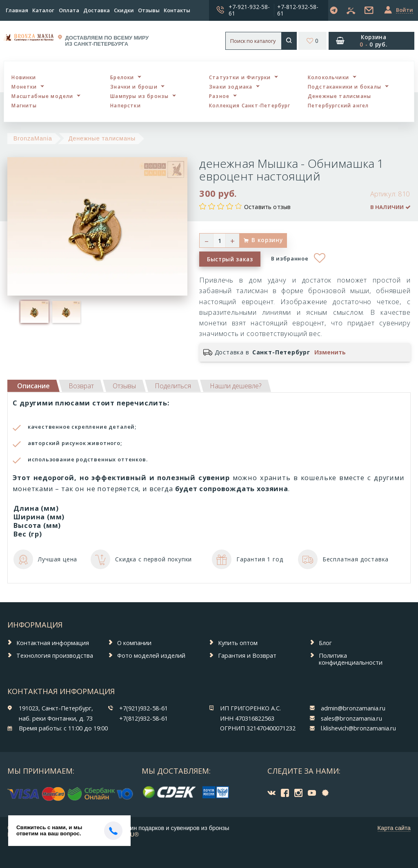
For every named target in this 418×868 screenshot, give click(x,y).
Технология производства (55, 655)
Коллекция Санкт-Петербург (250, 105)
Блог (325, 643)
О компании (134, 643)
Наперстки (126, 105)
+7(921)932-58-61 (143, 708)
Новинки (24, 77)
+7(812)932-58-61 (143, 718)
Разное (219, 96)
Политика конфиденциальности (351, 659)
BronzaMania (33, 138)
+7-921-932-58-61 (249, 10)
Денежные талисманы (339, 96)
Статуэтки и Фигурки (240, 77)
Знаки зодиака (231, 87)
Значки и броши (134, 87)
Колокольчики (328, 77)
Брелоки (122, 77)
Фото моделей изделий (151, 655)
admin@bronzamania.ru (353, 708)
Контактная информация (53, 643)
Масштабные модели (42, 96)
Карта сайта (394, 828)
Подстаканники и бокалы (345, 87)
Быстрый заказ (230, 259)
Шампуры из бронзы (139, 96)
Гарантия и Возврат (247, 655)
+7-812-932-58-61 (298, 10)
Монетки (24, 87)
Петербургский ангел (338, 105)
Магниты (24, 105)
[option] (35, 312)
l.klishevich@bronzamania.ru (358, 728)
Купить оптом (238, 643)
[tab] (81, 386)
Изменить (330, 352)
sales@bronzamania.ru (351, 718)
